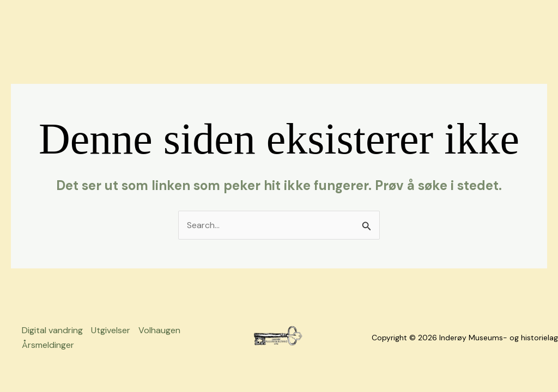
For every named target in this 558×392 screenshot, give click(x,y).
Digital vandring (52, 330)
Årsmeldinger (48, 345)
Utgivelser (111, 330)
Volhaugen (159, 330)
